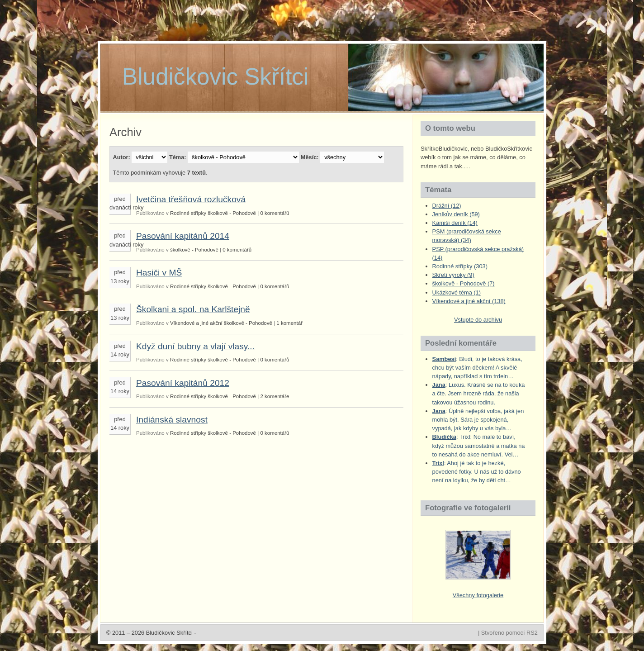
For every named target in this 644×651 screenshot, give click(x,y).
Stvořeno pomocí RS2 (509, 633)
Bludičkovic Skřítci (215, 77)
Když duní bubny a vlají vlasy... (195, 346)
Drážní (447, 206)
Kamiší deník (455, 223)
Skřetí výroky (453, 275)
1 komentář (289, 323)
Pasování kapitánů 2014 (183, 236)
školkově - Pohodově (232, 213)
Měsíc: (310, 157)
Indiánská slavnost (172, 420)
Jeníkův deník (456, 214)
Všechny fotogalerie (478, 595)
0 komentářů (275, 213)
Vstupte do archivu (478, 320)
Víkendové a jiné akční (196, 323)
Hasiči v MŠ (159, 273)
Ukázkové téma (457, 292)
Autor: (121, 157)
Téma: (178, 157)
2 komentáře (275, 396)
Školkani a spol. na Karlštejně (193, 309)
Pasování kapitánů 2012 (183, 383)
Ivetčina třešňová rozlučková (191, 199)
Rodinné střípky (188, 213)
